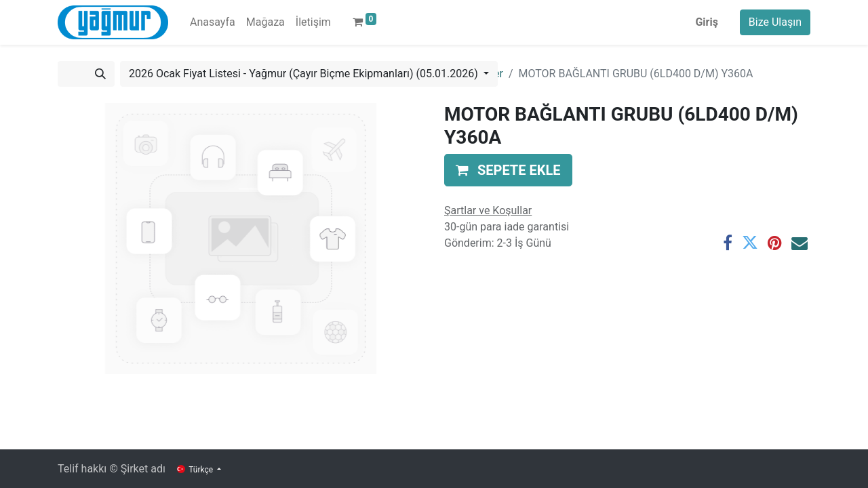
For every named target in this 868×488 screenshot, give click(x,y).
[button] (508, 170)
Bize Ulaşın (775, 22)
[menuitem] (213, 22)
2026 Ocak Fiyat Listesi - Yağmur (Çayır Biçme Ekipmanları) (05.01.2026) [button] (305, 74)
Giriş (706, 22)
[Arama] (100, 74)
